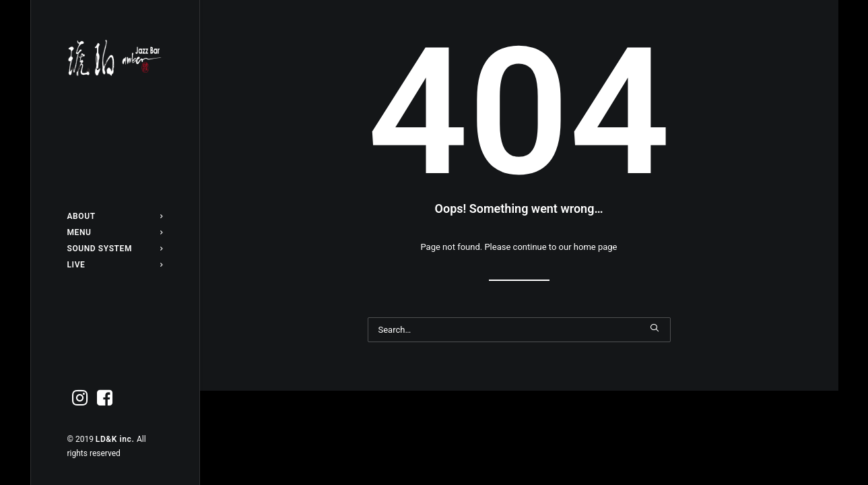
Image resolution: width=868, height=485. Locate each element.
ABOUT (115, 216)
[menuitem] (115, 216)
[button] (80, 398)
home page (596, 247)
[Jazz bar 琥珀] (115, 58)
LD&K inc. (116, 439)
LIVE (115, 265)
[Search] (519, 330)
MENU (115, 232)
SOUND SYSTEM (115, 249)
